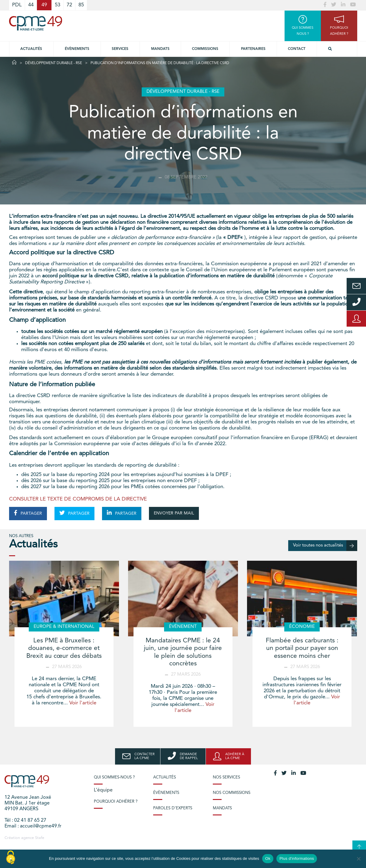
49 (44, 5)
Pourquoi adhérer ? (116, 802)
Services (120, 49)
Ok (268, 858)
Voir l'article (83, 703)
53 (58, 5)
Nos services (226, 777)
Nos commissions (232, 793)
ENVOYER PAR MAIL (174, 513)
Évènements (77, 49)
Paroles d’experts (173, 808)
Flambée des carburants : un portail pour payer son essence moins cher (302, 648)
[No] (358, 859)
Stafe (40, 838)
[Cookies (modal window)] (11, 858)
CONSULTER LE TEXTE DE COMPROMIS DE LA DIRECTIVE (78, 499)
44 (31, 5)
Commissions (205, 49)
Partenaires (253, 49)
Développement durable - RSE (54, 63)
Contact (297, 49)
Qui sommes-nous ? (114, 777)
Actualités (31, 49)
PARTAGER (28, 513)
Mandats (160, 49)
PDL (17, 5)
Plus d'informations (297, 858)
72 (69, 5)
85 (81, 5)
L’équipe (103, 790)
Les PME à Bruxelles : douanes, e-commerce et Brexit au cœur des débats (64, 648)
